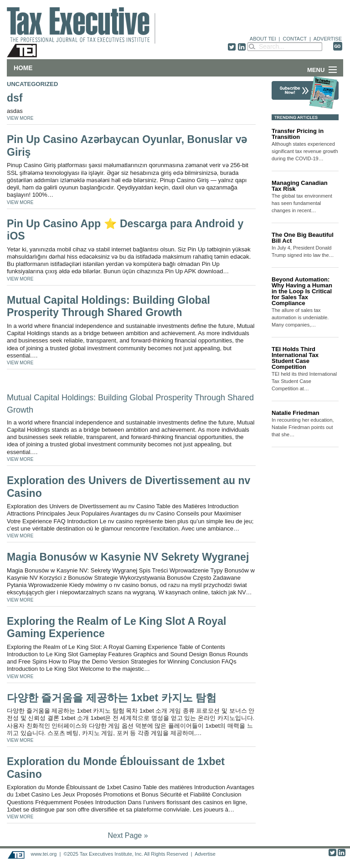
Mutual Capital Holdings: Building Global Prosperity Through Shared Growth (108, 306)
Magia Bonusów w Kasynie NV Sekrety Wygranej (128, 557)
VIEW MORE (20, 118)
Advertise (205, 854)
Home (23, 68)
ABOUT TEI (263, 39)
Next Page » (128, 836)
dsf (15, 98)
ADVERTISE (328, 39)
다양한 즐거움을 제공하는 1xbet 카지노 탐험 (112, 698)
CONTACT (295, 39)
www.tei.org (44, 854)
